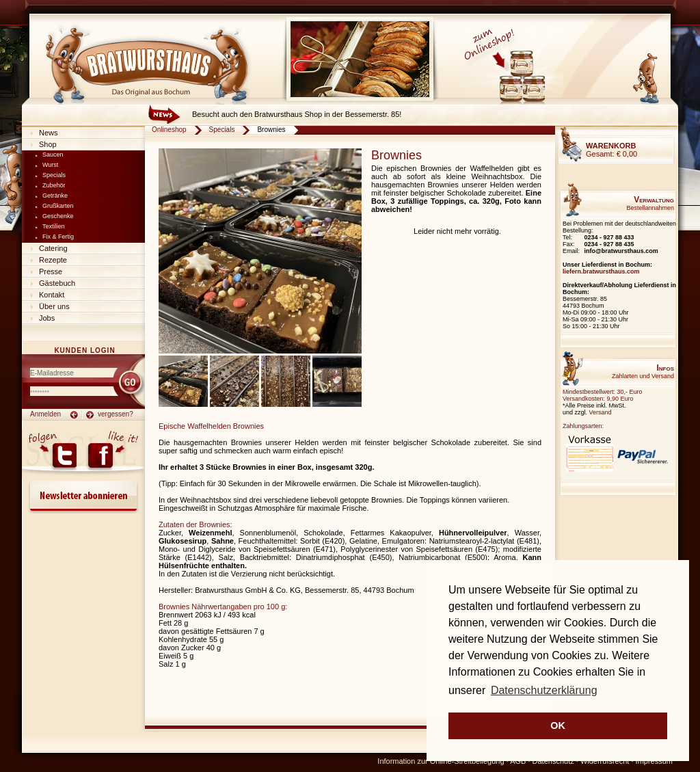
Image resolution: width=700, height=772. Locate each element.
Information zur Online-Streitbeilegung (441, 761)
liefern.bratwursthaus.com (601, 271)
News (49, 133)
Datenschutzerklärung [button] (544, 690)
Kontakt (52, 295)
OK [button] (558, 726)
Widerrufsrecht (605, 761)
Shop (48, 144)
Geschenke (58, 216)
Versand (601, 412)
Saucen (53, 155)
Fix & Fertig (58, 237)
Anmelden (45, 414)
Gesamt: (611, 150)
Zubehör (54, 185)
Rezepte (53, 260)
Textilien (54, 226)
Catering (53, 248)
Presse (51, 271)
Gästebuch (57, 283)
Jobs (47, 318)
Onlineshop (169, 130)
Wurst (50, 165)
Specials (54, 175)
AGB (518, 761)
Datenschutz (553, 761)
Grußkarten (58, 206)
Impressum (654, 761)
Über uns (54, 306)
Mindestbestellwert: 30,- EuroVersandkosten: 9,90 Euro (603, 395)
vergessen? (116, 414)
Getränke (55, 196)
